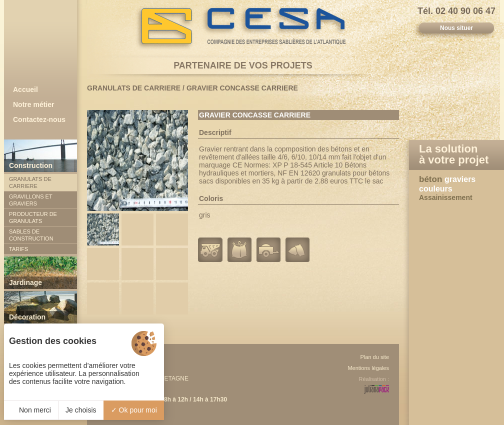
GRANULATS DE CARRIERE (30, 182)
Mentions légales (368, 368)
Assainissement (446, 197)
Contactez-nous (39, 119)
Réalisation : (374, 379)
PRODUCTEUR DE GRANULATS (33, 217)
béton (432, 179)
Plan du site (375, 357)
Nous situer (456, 28)
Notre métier (33, 104)
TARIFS (18, 249)
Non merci (31, 410)
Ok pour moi (134, 410)
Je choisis (81, 410)
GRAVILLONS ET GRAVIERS (31, 200)
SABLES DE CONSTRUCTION (31, 235)
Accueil (25, 89)
